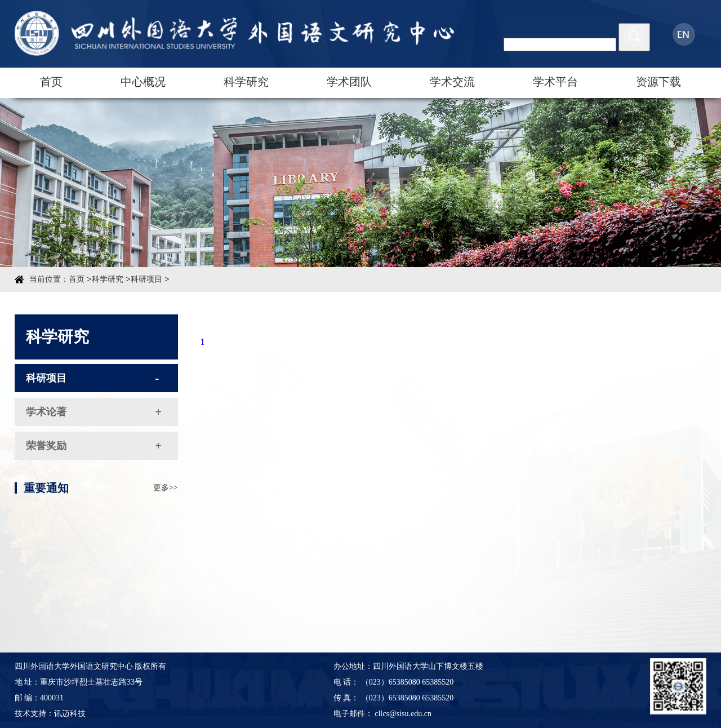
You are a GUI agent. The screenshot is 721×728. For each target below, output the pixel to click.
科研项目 (146, 279)
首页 (51, 82)
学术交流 (452, 82)
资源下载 (658, 82)
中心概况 (143, 82)
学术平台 (555, 82)
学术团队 (349, 82)
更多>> (166, 510)
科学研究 (246, 82)
